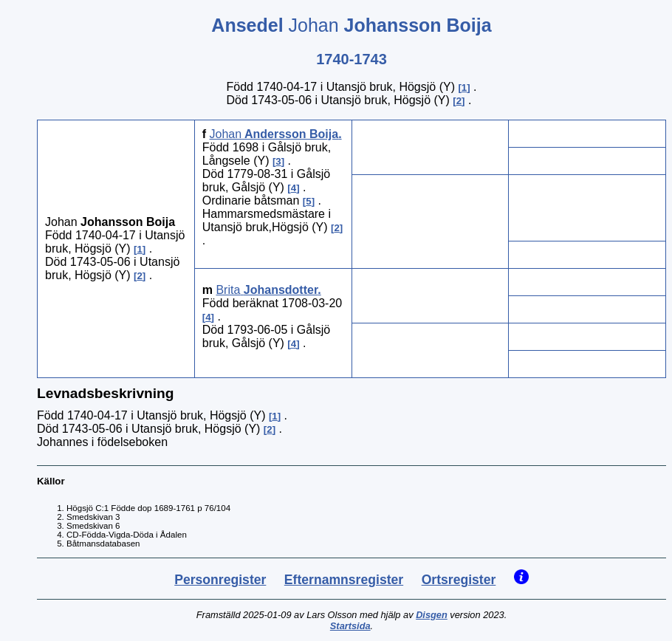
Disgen (432, 615)
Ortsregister (459, 580)
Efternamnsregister (344, 580)
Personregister (220, 580)
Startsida (350, 626)
